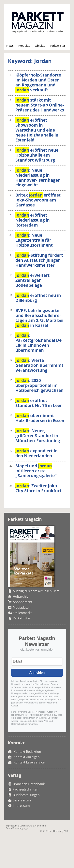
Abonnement (23, 602)
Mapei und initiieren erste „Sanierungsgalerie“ (36, 471)
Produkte (24, 46)
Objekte (40, 46)
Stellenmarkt (22, 613)
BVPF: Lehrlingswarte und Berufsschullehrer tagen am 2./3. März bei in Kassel (39, 318)
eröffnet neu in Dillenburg (38, 298)
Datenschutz (26, 826)
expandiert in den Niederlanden (37, 453)
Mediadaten (22, 607)
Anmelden (37, 673)
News (10, 46)
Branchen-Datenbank (29, 784)
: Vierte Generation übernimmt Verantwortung (39, 365)
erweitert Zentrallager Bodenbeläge (32, 280)
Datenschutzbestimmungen (24, 724)
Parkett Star (58, 46)
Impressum (21, 806)
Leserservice (22, 800)
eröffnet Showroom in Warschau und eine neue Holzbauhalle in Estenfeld (37, 130)
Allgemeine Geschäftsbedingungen (26, 827)
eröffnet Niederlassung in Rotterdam (33, 220)
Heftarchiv (21, 597)
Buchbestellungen (26, 795)
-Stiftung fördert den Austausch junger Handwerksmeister (39, 260)
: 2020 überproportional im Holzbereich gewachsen (39, 385)
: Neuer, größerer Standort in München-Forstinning (38, 436)
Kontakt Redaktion (27, 752)
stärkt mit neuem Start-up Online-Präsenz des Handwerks (40, 105)
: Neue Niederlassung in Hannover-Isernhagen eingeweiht (38, 178)
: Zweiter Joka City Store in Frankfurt (38, 488)
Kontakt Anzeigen (27, 757)
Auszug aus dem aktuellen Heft (36, 591)
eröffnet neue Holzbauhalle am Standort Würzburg (37, 155)
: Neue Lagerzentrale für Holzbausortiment (34, 240)
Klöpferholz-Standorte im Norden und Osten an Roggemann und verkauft (38, 82)
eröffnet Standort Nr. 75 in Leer (39, 403)
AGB (46, 721)
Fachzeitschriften (26, 789)
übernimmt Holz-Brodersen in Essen (40, 418)
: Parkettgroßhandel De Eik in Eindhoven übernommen (38, 343)
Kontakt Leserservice (29, 762)
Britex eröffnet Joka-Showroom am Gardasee (38, 200)
